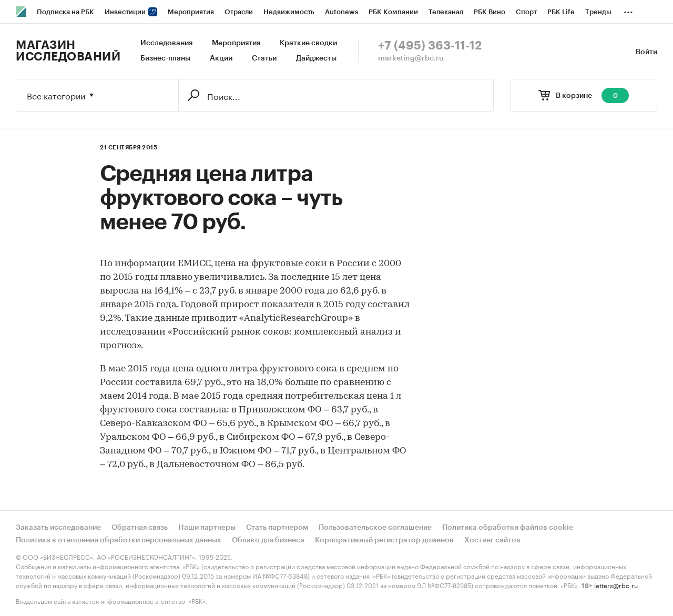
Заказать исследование (58, 528)
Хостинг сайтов (492, 540)
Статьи (264, 58)
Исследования (166, 43)
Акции (221, 58)
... (628, 10)
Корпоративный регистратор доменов (384, 540)
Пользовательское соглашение (375, 528)
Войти (646, 52)
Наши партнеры (207, 528)
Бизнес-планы (165, 58)
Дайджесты (316, 58)
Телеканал (446, 12)
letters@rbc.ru (616, 585)
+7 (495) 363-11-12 (430, 46)
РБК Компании (393, 12)
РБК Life (561, 12)
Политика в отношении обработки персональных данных (119, 540)
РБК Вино (490, 12)
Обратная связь (140, 528)
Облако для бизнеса (268, 540)
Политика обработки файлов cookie (508, 528)
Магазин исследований (68, 51)
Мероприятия (191, 12)
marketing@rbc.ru (411, 58)
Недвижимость (289, 12)
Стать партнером (277, 528)
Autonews (341, 12)
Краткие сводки (308, 43)
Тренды (598, 12)
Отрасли (239, 12)
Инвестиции (131, 12)
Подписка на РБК (65, 12)
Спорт (526, 12)
